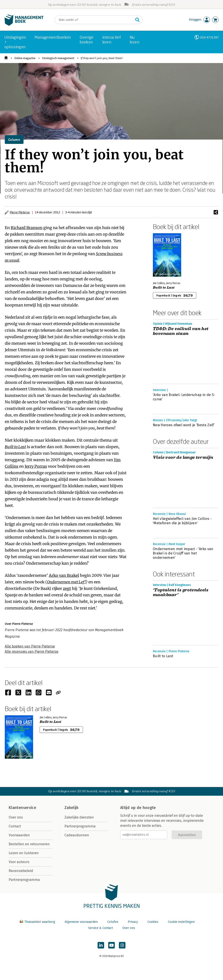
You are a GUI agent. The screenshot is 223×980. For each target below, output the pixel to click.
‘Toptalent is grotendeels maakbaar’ (181, 592)
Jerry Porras (36, 466)
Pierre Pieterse (20, 212)
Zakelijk (71, 808)
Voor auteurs (19, 862)
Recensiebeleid (21, 871)
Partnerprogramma (24, 880)
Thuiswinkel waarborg (38, 922)
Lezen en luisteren (24, 853)
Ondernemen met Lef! (66, 582)
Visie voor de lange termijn (183, 458)
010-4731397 (209, 37)
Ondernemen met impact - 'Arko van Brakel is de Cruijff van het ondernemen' (183, 553)
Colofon (113, 922)
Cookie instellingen (181, 922)
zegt (67, 588)
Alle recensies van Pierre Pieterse (32, 651)
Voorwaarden (19, 835)
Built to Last (15, 447)
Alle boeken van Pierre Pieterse (30, 646)
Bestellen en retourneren (29, 844)
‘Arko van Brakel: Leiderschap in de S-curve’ (184, 397)
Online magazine (25, 58)
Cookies (153, 922)
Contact (15, 826)
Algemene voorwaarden (81, 922)
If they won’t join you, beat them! (102, 58)
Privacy (133, 922)
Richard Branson (27, 228)
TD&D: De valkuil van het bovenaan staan (181, 331)
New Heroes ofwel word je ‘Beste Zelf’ (184, 425)
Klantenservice (22, 808)
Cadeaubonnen (77, 835)
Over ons (16, 817)
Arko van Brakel (64, 575)
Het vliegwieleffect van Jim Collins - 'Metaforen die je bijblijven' (182, 521)
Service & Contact (101, 928)
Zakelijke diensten (79, 817)
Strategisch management (58, 58)
